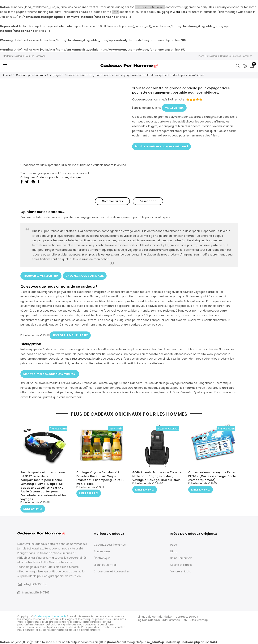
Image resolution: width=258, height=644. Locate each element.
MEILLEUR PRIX (174, 106)
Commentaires (112, 201)
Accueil (7, 75)
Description (148, 201)
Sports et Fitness (181, 564)
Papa (174, 544)
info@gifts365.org (35, 584)
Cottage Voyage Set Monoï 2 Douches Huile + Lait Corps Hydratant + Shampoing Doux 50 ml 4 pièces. (100, 478)
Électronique (102, 558)
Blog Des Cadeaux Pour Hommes (158, 619)
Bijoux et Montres (105, 564)
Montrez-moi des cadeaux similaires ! (161, 144)
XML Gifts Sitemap (196, 619)
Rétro (174, 551)
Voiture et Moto (181, 571)
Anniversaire (102, 551)
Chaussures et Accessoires (112, 571)
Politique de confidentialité (154, 616)
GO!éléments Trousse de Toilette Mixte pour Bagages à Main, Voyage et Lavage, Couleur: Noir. (157, 477)
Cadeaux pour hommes (31, 75)
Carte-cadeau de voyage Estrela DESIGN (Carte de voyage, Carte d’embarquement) (213, 477)
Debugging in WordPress (171, 12)
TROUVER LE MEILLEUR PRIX (41, 274)
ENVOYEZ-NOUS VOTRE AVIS (85, 274)
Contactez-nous (187, 616)
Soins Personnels (181, 558)
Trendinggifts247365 (33, 592)
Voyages (55, 75)
